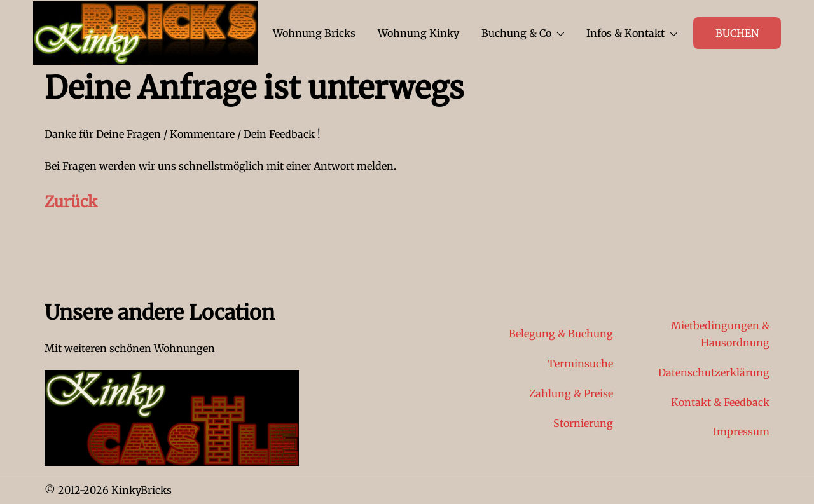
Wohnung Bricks (314, 33)
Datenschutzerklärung (714, 372)
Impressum (741, 432)
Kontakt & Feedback (720, 402)
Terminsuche (580, 364)
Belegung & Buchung (561, 334)
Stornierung (583, 423)
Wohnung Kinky (418, 33)
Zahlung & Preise (571, 393)
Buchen (737, 33)
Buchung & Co (516, 33)
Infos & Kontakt (625, 33)
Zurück (71, 202)
